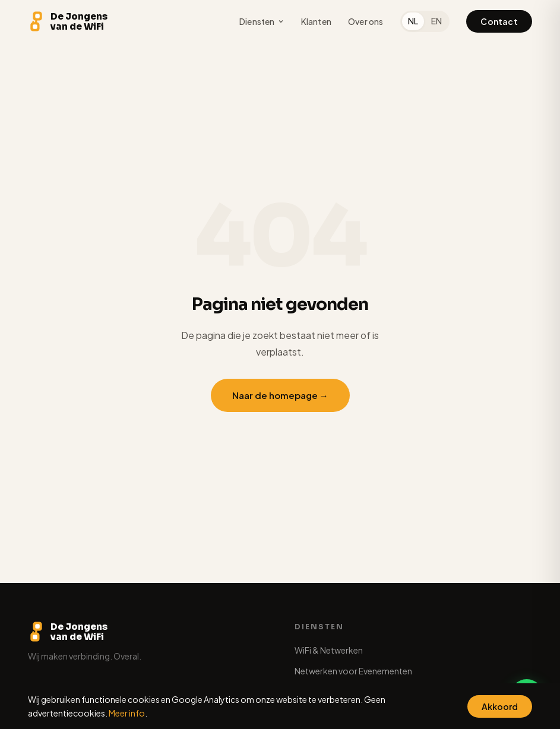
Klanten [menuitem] (316, 21)
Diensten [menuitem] (262, 21)
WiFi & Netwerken (329, 650)
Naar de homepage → (280, 395)
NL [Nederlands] (413, 21)
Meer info (127, 713)
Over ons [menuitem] (366, 21)
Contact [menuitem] (499, 21)
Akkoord (500, 706)
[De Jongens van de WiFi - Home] (68, 21)
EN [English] (436, 21)
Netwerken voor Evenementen (353, 671)
